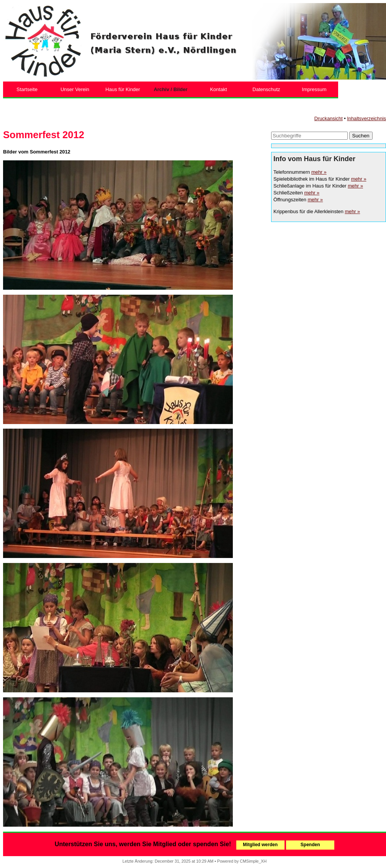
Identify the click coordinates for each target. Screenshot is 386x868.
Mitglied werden (260, 845)
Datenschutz (266, 89)
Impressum (314, 89)
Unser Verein (75, 89)
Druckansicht (329, 118)
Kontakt (218, 89)
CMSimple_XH (253, 861)
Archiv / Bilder (170, 89)
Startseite (27, 89)
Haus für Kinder (123, 89)
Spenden (310, 845)
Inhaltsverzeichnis (366, 118)
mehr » (319, 172)
